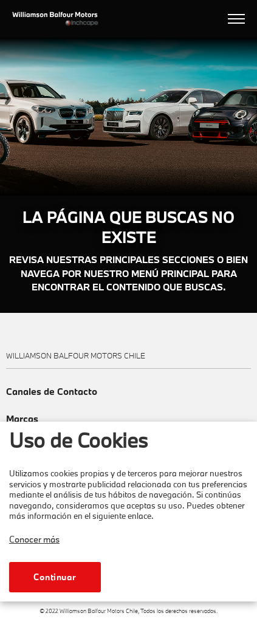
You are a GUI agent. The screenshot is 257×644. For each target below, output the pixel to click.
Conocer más (34, 539)
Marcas (22, 419)
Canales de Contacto (52, 392)
